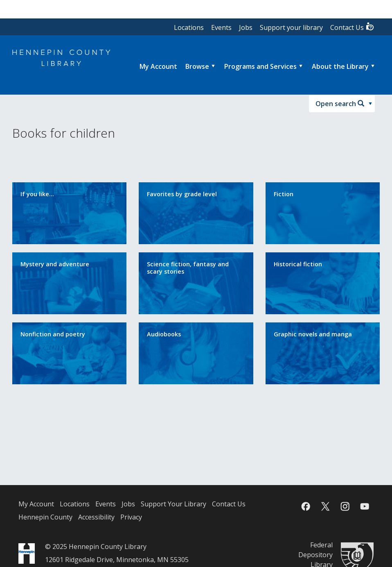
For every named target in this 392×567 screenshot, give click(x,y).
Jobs (246, 27)
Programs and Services (260, 66)
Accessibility (96, 517)
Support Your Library (173, 504)
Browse (197, 66)
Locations (189, 27)
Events (221, 27)
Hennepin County (45, 517)
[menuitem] (158, 66)
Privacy (131, 517)
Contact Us (352, 27)
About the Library (340, 66)
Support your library (291, 27)
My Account (36, 504)
